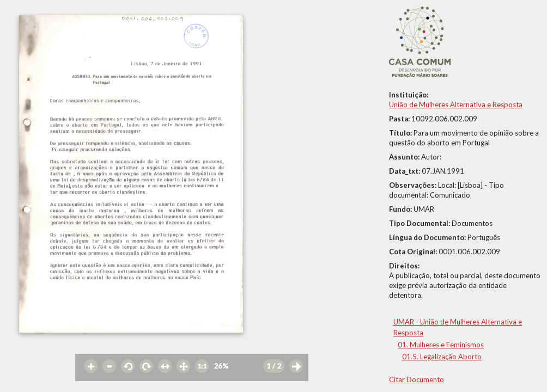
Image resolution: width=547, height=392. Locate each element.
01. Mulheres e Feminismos (441, 345)
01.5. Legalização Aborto (442, 357)
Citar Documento (417, 379)
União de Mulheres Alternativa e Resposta (456, 105)
